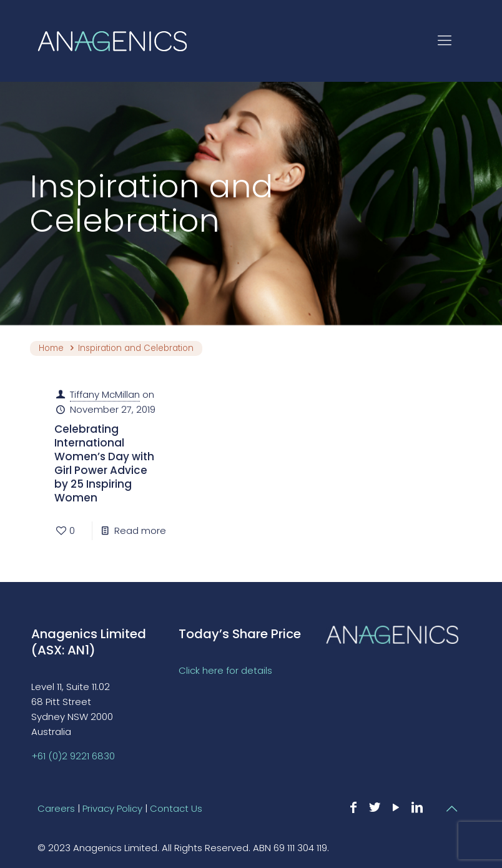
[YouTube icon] (396, 807)
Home (51, 348)
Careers (56, 808)
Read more (140, 530)
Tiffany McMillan (105, 394)
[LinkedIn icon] (417, 807)
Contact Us (176, 808)
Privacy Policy (112, 808)
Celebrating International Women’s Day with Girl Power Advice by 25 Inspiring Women (104, 463)
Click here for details (225, 670)
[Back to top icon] (451, 809)
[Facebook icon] (353, 807)
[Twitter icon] (375, 807)
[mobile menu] (445, 41)
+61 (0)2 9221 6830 (73, 756)
